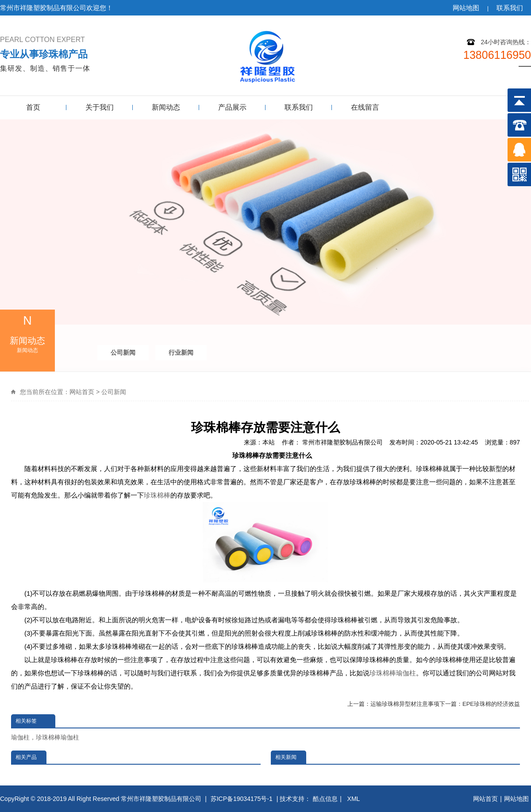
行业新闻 (181, 352)
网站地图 (466, 8)
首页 (33, 107)
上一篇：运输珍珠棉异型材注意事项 (393, 704)
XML (354, 799)
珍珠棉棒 (157, 495)
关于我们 (100, 107)
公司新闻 (123, 352)
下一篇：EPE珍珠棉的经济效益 (480, 704)
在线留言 (365, 107)
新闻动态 (166, 107)
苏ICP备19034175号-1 (242, 799)
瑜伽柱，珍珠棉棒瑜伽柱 (45, 737)
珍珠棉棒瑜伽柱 (393, 673)
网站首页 (82, 392)
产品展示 (232, 107)
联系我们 (510, 8)
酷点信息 (325, 799)
